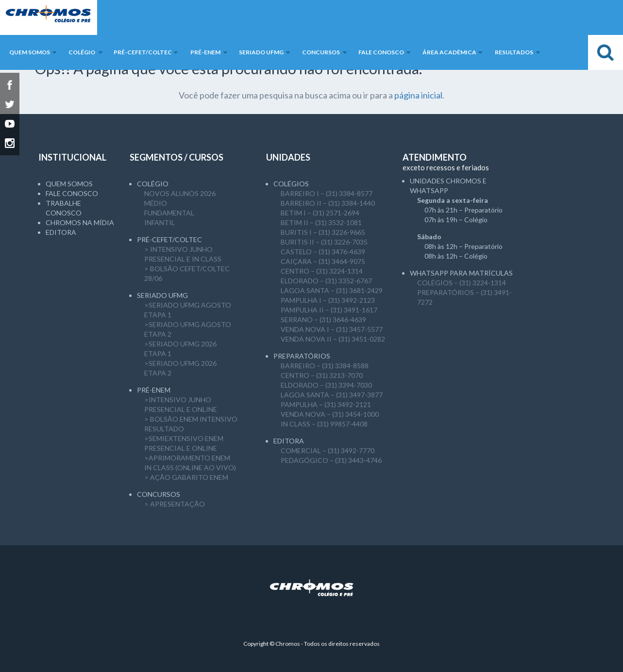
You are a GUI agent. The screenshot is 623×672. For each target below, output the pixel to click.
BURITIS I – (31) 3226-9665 (323, 232)
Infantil (160, 222)
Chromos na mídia (80, 222)
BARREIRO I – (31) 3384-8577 (327, 193)
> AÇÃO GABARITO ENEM (186, 477)
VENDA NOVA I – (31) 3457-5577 (332, 329)
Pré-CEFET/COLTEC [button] (143, 52)
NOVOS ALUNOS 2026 (180, 193)
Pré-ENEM (154, 390)
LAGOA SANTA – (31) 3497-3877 (332, 395)
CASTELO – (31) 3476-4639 (323, 252)
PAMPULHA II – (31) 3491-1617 (329, 310)
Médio (156, 203)
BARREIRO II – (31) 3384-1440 (328, 203)
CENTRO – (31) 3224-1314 (322, 271)
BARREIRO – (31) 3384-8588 (325, 366)
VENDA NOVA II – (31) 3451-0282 (333, 339)
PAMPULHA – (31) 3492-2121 (326, 404)
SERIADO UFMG (162, 295)
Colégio (153, 184)
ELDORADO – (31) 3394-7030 (326, 385)
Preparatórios (302, 356)
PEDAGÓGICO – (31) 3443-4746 (331, 460)
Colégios (291, 184)
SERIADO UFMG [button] (261, 52)
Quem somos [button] (30, 52)
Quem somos (69, 184)
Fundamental (169, 213)
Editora (61, 232)
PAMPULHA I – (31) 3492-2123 (328, 300)
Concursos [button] (321, 52)
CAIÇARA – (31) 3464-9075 (323, 261)
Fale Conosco (72, 193)
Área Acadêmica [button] (449, 52)
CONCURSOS (159, 494)
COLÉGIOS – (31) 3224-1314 (462, 283)
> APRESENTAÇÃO (175, 504)
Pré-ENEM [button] (205, 52)
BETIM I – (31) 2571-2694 (320, 213)
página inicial (418, 95)
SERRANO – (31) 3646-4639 (323, 320)
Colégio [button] (82, 52)
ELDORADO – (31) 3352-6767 (326, 281)
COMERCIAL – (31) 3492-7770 (328, 451)
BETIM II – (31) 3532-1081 (321, 222)
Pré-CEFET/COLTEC (169, 239)
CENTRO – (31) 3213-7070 (322, 375)
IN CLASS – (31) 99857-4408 (324, 424)
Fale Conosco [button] (381, 52)
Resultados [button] (514, 52)
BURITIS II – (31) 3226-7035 (324, 242)
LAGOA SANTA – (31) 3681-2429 (332, 290)
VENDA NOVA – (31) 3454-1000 (330, 414)
